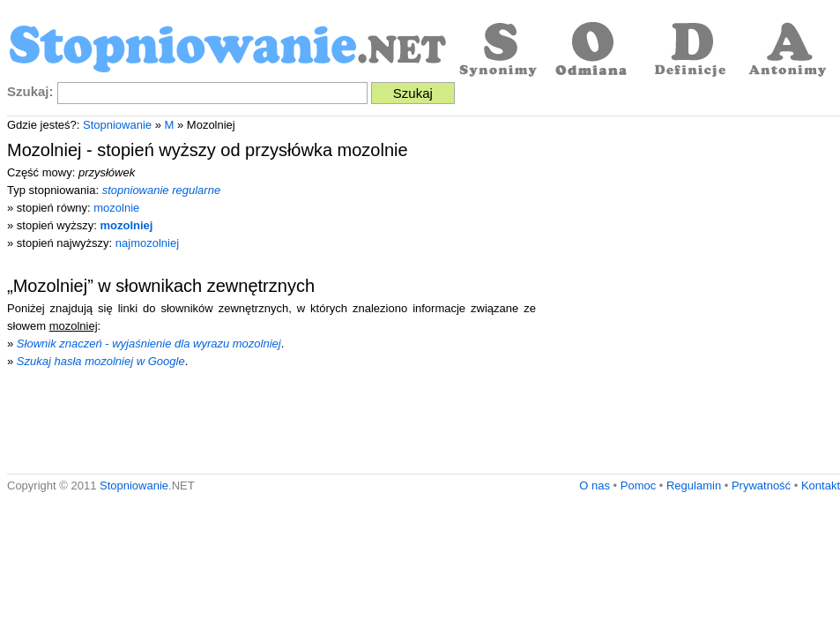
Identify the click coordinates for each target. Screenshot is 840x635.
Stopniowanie (117, 125)
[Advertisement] (165, 299)
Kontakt (821, 486)
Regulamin (694, 486)
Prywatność (761, 486)
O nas (595, 486)
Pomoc (638, 486)
